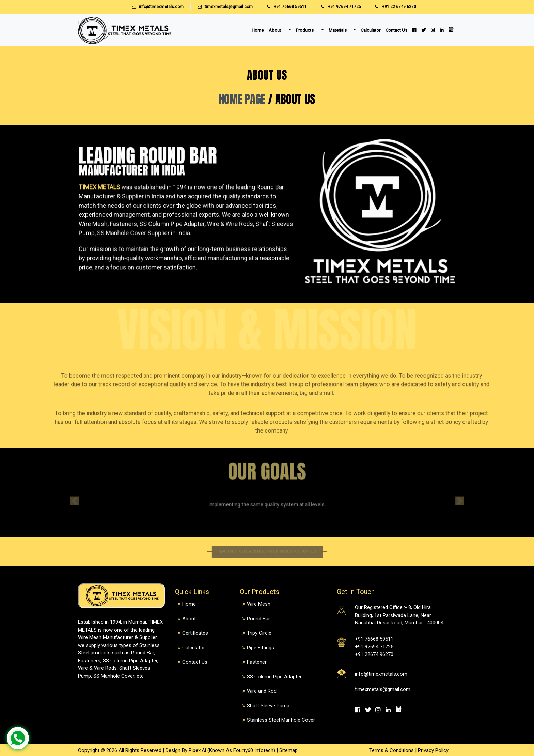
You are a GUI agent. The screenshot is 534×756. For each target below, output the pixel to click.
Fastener (257, 662)
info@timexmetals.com (161, 7)
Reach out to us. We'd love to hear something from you (267, 551)
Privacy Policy (433, 750)
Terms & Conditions (391, 750)
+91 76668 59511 (283, 7)
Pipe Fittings (261, 648)
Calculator (371, 30)
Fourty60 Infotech (253, 750)
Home (258, 30)
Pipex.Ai (197, 750)
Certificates (195, 633)
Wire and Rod (262, 691)
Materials (338, 30)
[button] (99, 499)
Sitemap (288, 750)
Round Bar (258, 619)
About (275, 30)
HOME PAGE (243, 99)
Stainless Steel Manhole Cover (281, 720)
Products (305, 30)
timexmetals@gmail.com (229, 7)
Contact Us (396, 30)
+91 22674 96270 (374, 654)
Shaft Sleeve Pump (268, 706)
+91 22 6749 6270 (392, 7)
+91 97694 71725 (337, 7)
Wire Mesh (259, 604)
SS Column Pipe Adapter (274, 677)
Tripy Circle (259, 633)
